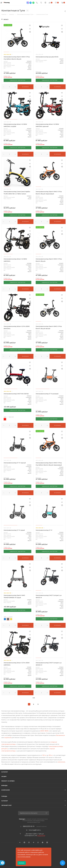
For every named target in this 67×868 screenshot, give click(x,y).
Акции (4, 776)
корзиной (8, 738)
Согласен (22, 863)
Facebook (24, 842)
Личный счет (7, 805)
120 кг (44, 755)
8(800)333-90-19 (29, 826)
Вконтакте (20, 842)
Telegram (33, 842)
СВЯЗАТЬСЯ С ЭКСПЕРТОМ (18, 80)
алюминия (61, 762)
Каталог (5, 772)
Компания (6, 790)
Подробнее (41, 836)
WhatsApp (43, 842)
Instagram (29, 842)
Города (4, 796)
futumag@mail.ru (35, 830)
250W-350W (44, 731)
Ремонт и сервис (8, 781)
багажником (61, 735)
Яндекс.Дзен (47, 842)
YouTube (38, 842)
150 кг (51, 755)
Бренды (4, 785)
